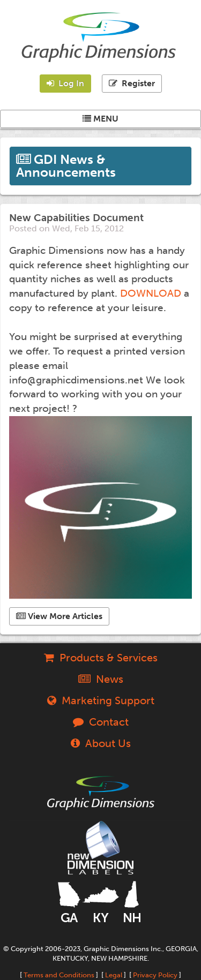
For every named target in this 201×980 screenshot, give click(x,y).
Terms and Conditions (59, 975)
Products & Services (101, 658)
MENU (100, 119)
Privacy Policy (155, 975)
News (101, 679)
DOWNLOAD (151, 293)
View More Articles (59, 616)
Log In (65, 83)
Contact (101, 722)
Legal (114, 975)
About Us (101, 743)
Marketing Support (101, 700)
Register (132, 83)
